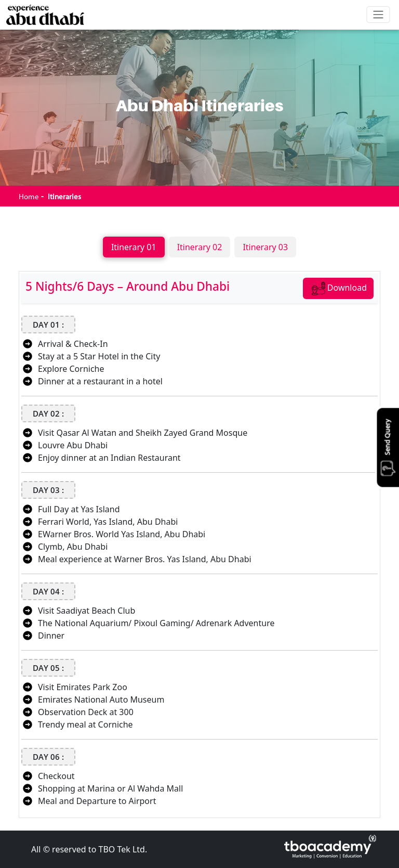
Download (339, 289)
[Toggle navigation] (378, 15)
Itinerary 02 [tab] (200, 247)
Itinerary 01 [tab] (134, 247)
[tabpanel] (199, 540)
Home (29, 196)
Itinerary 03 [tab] (265, 247)
